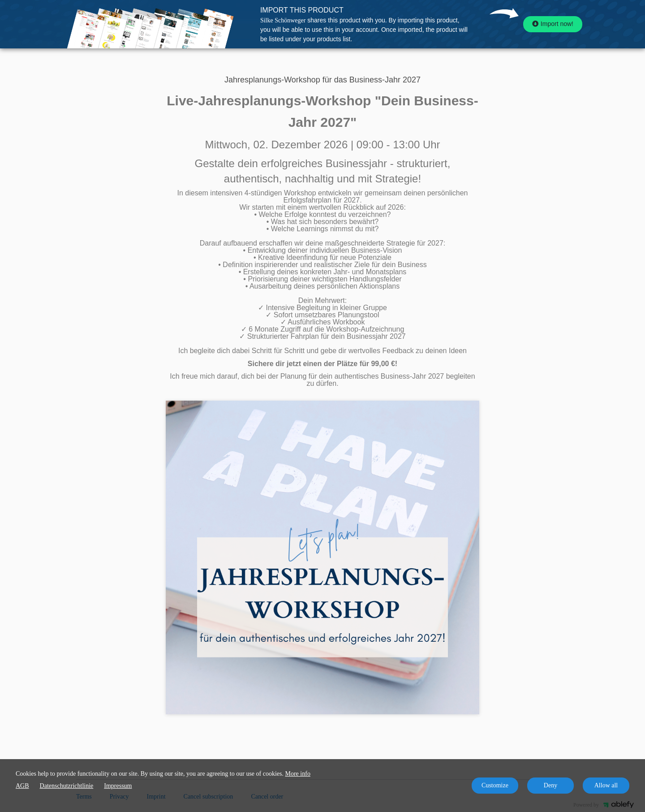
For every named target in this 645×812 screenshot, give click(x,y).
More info (298, 774)
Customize (495, 785)
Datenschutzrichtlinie (67, 786)
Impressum (118, 786)
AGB (22, 786)
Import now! (553, 24)
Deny (550, 785)
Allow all (606, 785)
